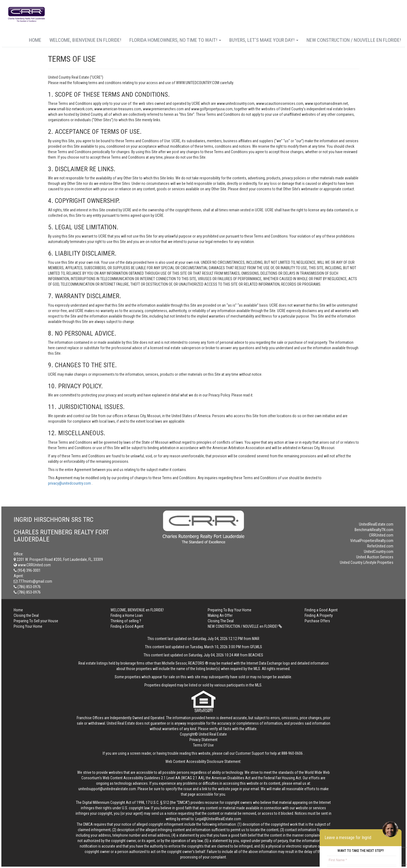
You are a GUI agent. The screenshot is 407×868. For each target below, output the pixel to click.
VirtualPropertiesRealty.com (372, 541)
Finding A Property (319, 615)
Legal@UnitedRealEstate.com (218, 819)
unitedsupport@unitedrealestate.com (107, 789)
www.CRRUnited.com (32, 565)
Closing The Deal (221, 621)
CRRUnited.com (381, 535)
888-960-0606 (292, 753)
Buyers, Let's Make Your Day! (264, 40)
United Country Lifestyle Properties (367, 562)
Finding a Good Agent (321, 610)
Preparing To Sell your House (36, 621)
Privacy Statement (203, 740)
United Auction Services (375, 557)
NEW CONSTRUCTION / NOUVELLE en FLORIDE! (354, 40)
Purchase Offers (317, 621)
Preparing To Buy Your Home (230, 610)
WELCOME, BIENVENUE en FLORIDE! (85, 40)
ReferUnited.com (380, 546)
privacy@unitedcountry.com (70, 483)
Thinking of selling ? (126, 621)
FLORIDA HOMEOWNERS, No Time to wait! (175, 40)
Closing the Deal (26, 615)
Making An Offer (220, 615)
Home (35, 40)
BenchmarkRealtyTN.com (374, 530)
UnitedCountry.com (379, 552)
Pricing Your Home (28, 626)
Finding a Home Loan (127, 615)
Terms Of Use (203, 745)
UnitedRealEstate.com (376, 524)
